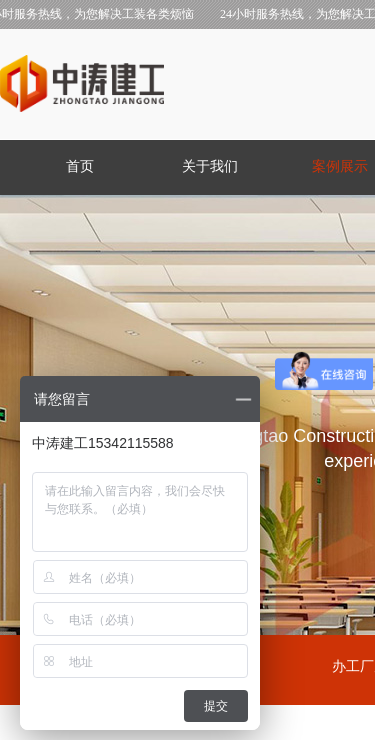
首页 (80, 166)
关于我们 (210, 166)
